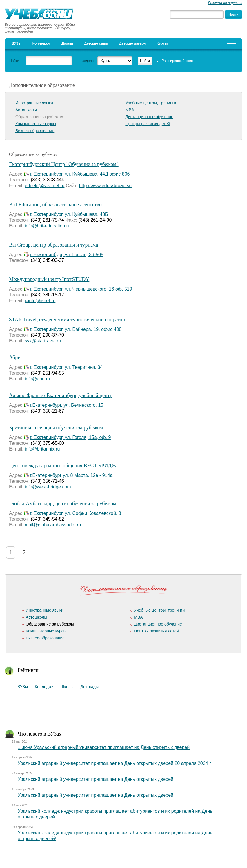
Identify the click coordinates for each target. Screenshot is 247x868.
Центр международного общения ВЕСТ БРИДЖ (63, 466)
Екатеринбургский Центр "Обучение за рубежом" (64, 164)
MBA (130, 110)
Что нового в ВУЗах (40, 734)
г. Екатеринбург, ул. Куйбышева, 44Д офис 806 (80, 174)
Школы (67, 43)
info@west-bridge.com (48, 487)
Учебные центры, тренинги (151, 103)
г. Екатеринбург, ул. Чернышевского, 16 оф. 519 (81, 289)
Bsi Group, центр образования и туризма (53, 245)
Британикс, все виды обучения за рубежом (56, 428)
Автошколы (26, 110)
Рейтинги (28, 670)
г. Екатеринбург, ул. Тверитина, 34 (66, 367)
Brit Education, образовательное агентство (55, 205)
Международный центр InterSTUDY (49, 279)
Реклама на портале (225, 3)
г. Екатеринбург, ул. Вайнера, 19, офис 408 (76, 329)
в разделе (86, 61)
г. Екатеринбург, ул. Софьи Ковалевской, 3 (75, 513)
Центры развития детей (148, 124)
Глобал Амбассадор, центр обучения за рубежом (63, 504)
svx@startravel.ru (43, 341)
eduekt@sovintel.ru (45, 186)
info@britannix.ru (42, 449)
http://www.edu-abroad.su (105, 186)
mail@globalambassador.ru (53, 525)
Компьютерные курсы (36, 124)
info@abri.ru (37, 379)
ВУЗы (16, 43)
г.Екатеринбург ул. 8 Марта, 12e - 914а (71, 475)
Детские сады (96, 43)
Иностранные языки (34, 103)
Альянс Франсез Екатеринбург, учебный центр (61, 395)
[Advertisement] (121, 711)
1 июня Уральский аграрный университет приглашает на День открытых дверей (104, 747)
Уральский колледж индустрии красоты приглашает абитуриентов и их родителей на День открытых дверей (115, 814)
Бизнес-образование (35, 131)
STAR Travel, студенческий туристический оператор (67, 320)
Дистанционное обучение (149, 117)
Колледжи (41, 43)
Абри (15, 358)
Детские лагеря (132, 43)
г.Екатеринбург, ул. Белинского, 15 (67, 405)
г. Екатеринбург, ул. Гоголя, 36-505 (67, 255)
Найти (14, 61)
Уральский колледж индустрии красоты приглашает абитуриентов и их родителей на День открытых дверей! (115, 836)
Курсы (162, 43)
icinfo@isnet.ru (40, 301)
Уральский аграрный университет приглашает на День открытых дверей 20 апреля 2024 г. (115, 763)
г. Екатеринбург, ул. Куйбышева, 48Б (69, 214)
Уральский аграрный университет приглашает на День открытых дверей (96, 779)
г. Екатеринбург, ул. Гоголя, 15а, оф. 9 (70, 437)
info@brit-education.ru (48, 226)
